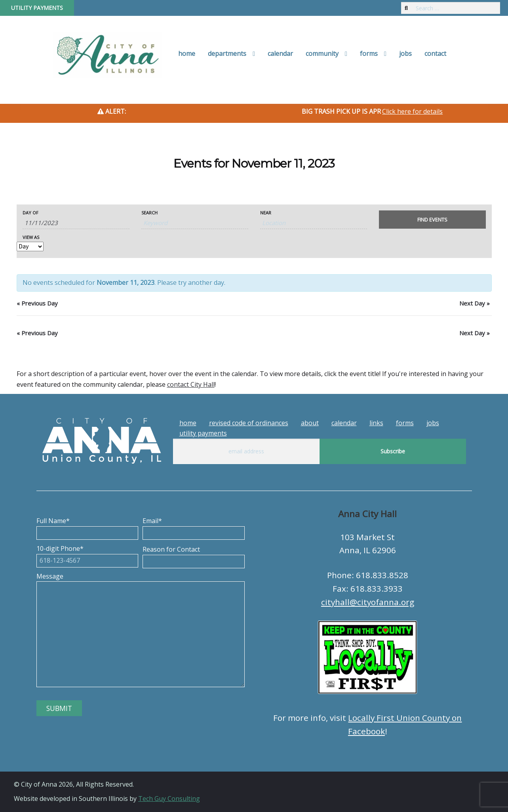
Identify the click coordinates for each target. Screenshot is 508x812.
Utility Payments (37, 8)
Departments (227, 53)
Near (266, 213)
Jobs (405, 53)
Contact (435, 53)
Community (322, 53)
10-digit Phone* (88, 554)
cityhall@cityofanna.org (368, 602)
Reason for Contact (194, 555)
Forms (369, 53)
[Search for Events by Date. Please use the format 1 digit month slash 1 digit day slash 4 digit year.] (76, 223)
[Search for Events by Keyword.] (195, 223)
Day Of (30, 213)
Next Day (475, 303)
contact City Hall (191, 384)
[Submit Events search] (432, 220)
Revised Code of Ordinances (249, 423)
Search (149, 213)
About (310, 423)
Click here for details (412, 111)
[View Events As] (30, 246)
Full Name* (88, 527)
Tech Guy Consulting (169, 799)
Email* (194, 527)
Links (376, 423)
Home (187, 53)
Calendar (280, 53)
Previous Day (37, 303)
